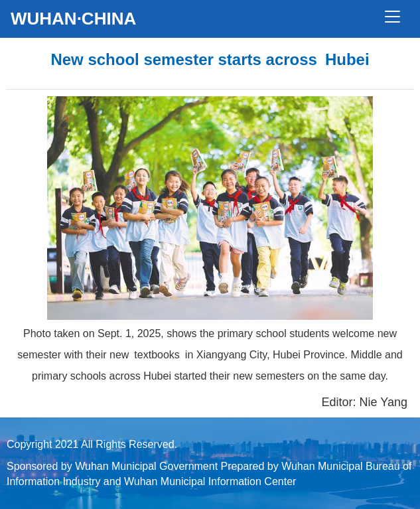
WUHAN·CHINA (73, 19)
